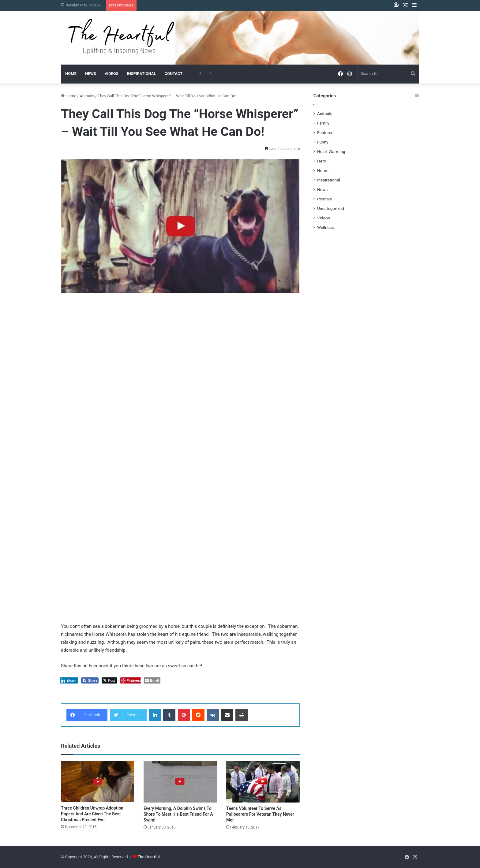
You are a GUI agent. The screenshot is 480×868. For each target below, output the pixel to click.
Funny (323, 142)
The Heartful (149, 857)
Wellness (326, 227)
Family (323, 123)
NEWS (91, 74)
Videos (324, 218)
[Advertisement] (180, 346)
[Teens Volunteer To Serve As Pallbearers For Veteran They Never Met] (263, 782)
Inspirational (329, 180)
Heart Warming (331, 151)
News (322, 189)
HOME (71, 74)
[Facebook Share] (90, 680)
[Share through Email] (152, 680)
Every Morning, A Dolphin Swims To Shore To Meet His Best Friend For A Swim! (178, 814)
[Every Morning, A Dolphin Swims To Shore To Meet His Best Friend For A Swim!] (180, 782)
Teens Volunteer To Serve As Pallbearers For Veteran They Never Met (260, 814)
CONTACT (173, 74)
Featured (325, 132)
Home (69, 96)
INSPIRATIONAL (142, 74)
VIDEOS (112, 74)
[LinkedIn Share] (69, 680)
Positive (324, 199)
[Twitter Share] (109, 680)
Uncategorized (331, 208)
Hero (322, 161)
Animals (87, 96)
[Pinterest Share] (131, 680)
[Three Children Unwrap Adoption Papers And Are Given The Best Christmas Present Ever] (98, 782)
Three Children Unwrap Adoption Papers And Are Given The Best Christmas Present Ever (92, 814)
